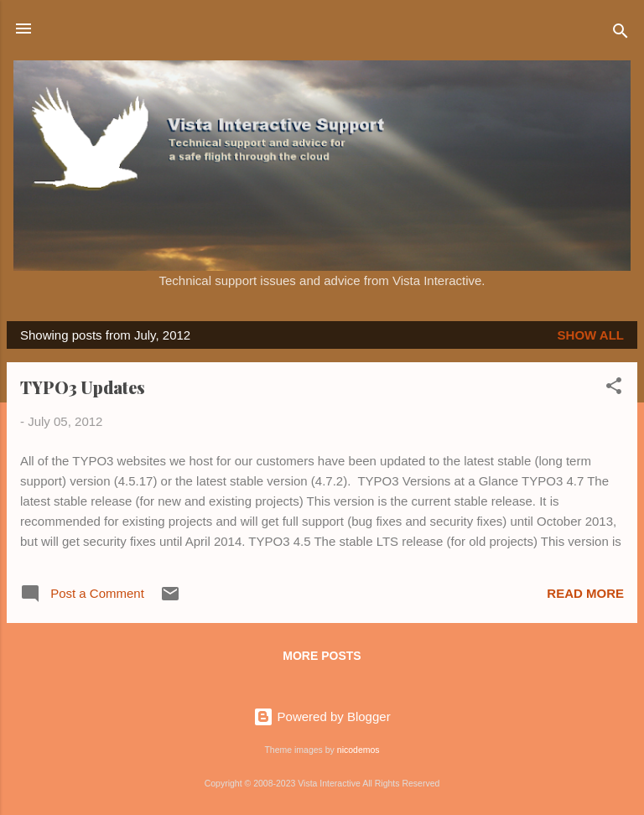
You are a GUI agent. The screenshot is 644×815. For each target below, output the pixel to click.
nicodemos (358, 750)
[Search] (621, 34)
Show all (591, 335)
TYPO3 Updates (83, 387)
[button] (614, 389)
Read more (585, 593)
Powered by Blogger (322, 716)
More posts (322, 656)
